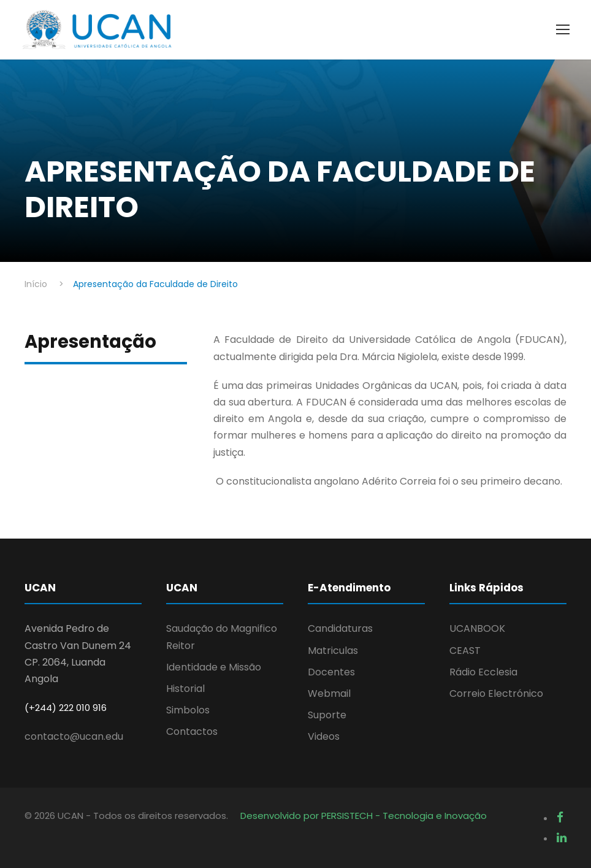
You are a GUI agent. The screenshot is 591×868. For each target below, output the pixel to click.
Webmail (329, 693)
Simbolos (188, 710)
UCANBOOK (477, 628)
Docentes (331, 672)
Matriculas (333, 651)
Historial (185, 689)
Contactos (192, 732)
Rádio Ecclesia (483, 672)
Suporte (327, 715)
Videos (324, 736)
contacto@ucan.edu (74, 736)
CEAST (465, 651)
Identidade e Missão (214, 667)
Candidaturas (340, 628)
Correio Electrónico (496, 693)
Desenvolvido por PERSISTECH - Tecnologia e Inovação (364, 816)
